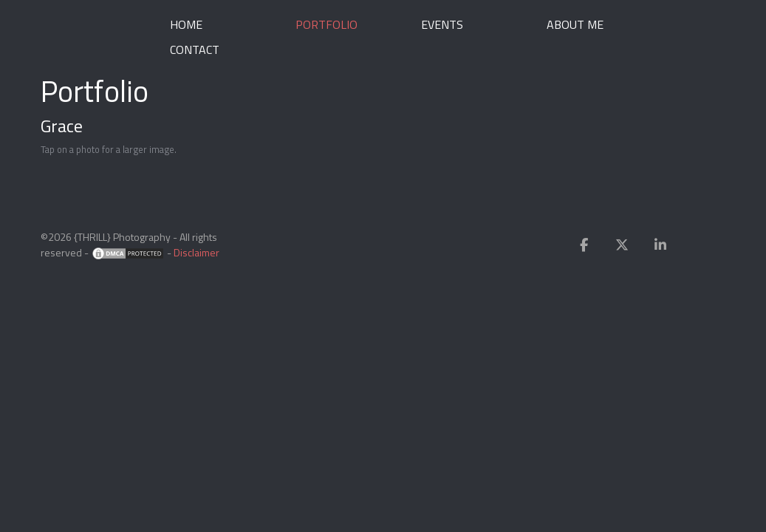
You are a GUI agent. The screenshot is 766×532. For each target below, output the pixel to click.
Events (442, 24)
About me (575, 24)
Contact (195, 50)
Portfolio (326, 24)
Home (186, 24)
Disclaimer (196, 252)
